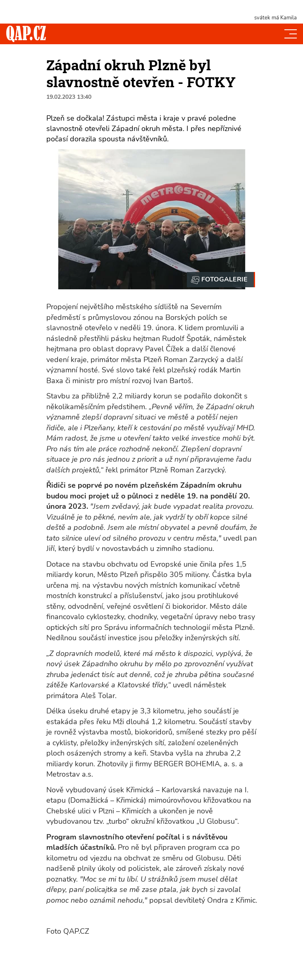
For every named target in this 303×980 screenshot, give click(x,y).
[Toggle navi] (291, 34)
